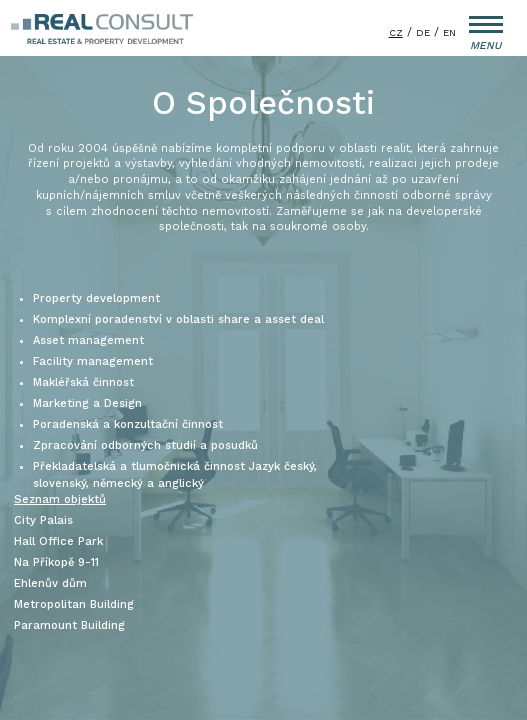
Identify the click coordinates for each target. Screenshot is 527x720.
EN (449, 32)
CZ (396, 32)
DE (423, 32)
